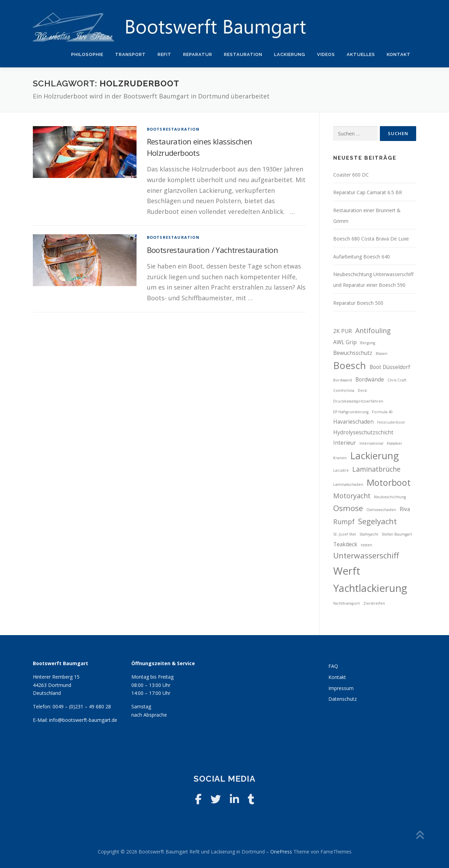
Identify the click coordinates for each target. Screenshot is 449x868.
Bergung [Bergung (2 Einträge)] (368, 343)
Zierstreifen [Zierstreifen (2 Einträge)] (374, 603)
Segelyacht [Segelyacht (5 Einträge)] (377, 521)
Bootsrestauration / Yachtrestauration (213, 250)
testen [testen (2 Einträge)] (367, 545)
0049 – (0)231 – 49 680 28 (82, 706)
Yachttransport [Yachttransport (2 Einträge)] (347, 603)
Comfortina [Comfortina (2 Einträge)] (344, 390)
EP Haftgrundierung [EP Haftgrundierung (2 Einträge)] (351, 412)
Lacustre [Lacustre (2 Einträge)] (341, 470)
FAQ (333, 666)
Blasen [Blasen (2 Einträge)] (382, 353)
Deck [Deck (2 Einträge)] (362, 390)
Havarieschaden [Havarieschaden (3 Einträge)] (353, 422)
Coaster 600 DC (351, 175)
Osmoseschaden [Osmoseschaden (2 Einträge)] (381, 510)
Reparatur (198, 54)
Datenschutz (343, 699)
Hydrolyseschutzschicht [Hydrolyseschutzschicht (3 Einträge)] (363, 432)
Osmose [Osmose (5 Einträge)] (348, 508)
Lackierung (290, 54)
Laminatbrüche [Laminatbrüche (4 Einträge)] (376, 469)
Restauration (243, 54)
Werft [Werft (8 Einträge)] (347, 571)
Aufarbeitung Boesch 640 (362, 257)
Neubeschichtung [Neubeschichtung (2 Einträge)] (390, 497)
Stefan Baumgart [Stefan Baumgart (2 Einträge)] (397, 534)
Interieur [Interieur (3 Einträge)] (345, 443)
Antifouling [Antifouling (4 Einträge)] (373, 331)
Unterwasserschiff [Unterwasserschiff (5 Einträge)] (366, 555)
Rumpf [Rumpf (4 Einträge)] (344, 522)
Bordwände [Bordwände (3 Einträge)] (370, 380)
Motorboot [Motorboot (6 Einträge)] (389, 482)
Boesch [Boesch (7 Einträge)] (350, 365)
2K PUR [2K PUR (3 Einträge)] (343, 331)
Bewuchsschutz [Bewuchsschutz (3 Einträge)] (353, 353)
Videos (326, 54)
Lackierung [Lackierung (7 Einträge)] (375, 456)
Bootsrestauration (173, 129)
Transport (130, 54)
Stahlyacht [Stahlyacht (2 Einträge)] (369, 534)
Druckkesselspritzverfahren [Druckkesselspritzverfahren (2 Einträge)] (358, 401)
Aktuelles (361, 54)
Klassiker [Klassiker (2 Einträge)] (395, 443)
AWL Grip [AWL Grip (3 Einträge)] (345, 342)
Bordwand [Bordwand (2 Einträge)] (343, 380)
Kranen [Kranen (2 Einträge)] (340, 458)
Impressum (341, 688)
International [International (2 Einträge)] (371, 443)
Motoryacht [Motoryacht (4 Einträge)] (352, 496)
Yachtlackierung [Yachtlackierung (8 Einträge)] (370, 588)
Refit (165, 54)
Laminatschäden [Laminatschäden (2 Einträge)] (348, 484)
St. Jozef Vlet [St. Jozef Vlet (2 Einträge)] (345, 534)
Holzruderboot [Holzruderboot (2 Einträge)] (391, 422)
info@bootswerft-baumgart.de (83, 720)
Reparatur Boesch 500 (358, 303)
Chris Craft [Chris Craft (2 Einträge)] (397, 380)
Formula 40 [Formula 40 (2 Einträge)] (382, 412)
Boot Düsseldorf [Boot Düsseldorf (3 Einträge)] (390, 367)
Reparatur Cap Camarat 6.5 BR (368, 192)
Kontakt (399, 54)
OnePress (281, 852)
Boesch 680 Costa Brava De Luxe (371, 239)
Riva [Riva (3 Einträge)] (405, 509)
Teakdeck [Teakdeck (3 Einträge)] (345, 544)
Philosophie (87, 54)
